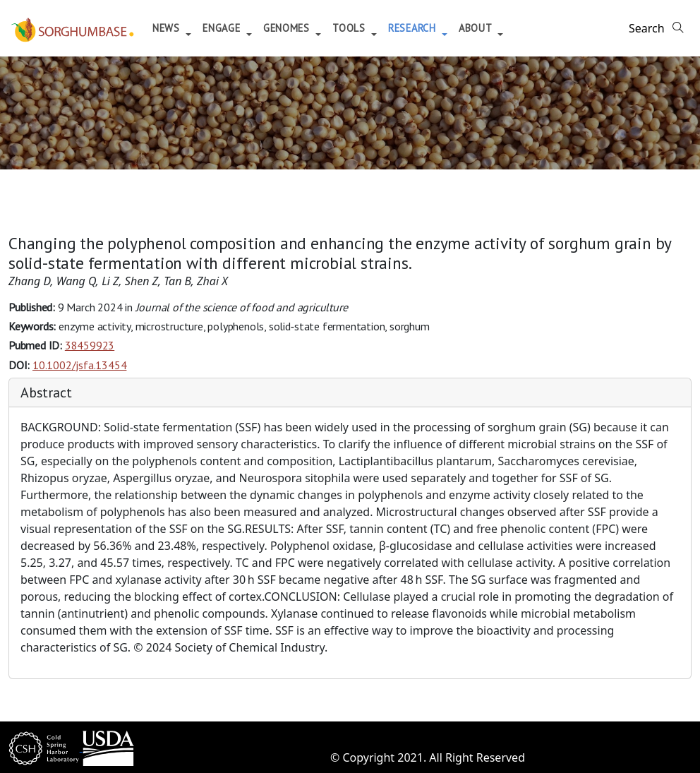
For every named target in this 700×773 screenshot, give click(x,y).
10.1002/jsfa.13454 (79, 365)
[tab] (350, 393)
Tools (350, 28)
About (477, 28)
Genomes (288, 28)
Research (414, 28)
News (168, 28)
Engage (223, 28)
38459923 (90, 345)
